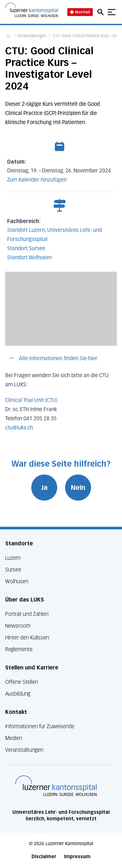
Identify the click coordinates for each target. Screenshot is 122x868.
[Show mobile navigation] (112, 12)
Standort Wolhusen (29, 258)
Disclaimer (44, 857)
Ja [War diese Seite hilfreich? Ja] (44, 488)
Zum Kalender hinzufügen (37, 180)
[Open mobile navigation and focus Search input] (102, 12)
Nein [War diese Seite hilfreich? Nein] (78, 488)
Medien (14, 738)
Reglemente (19, 649)
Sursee (13, 570)
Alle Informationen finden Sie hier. (59, 359)
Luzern (13, 558)
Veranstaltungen (32, 36)
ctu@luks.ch (19, 428)
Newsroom (18, 626)
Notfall (80, 12)
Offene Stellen (22, 682)
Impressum (77, 857)
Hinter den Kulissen (27, 638)
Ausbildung (18, 694)
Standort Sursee (26, 249)
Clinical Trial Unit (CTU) (31, 401)
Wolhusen (17, 581)
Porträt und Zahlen (27, 614)
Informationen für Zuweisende (40, 726)
